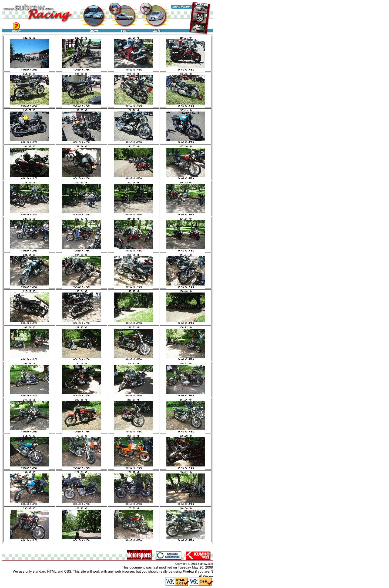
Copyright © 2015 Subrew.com (194, 564)
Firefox (188, 571)
